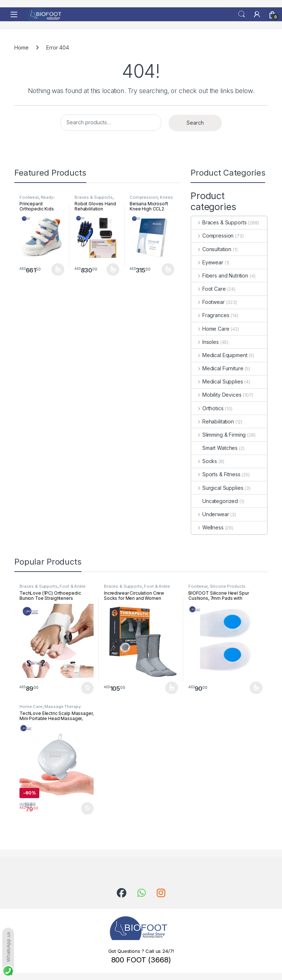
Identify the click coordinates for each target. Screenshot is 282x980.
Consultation (211, 249)
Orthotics (207, 408)
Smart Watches (214, 448)
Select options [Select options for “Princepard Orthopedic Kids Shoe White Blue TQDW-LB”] (58, 269)
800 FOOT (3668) (141, 960)
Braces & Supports (94, 197)
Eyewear (207, 262)
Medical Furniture (217, 368)
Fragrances (210, 315)
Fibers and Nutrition (220, 276)
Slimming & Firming (218, 435)
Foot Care (209, 289)
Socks (204, 461)
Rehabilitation (213, 421)
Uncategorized (215, 501)
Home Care (210, 329)
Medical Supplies (217, 381)
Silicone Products (228, 586)
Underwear (210, 514)
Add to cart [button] (87, 688)
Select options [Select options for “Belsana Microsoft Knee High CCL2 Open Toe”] (168, 269)
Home (21, 47)
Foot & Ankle (72, 586)
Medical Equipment (219, 355)
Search (242, 14)
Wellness (207, 527)
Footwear (29, 197)
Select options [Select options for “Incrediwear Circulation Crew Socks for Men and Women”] (172, 688)
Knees (166, 197)
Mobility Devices (216, 395)
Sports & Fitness (216, 474)
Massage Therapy (62, 706)
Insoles (205, 342)
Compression (144, 197)
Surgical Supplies (217, 488)
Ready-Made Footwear (37, 199)
